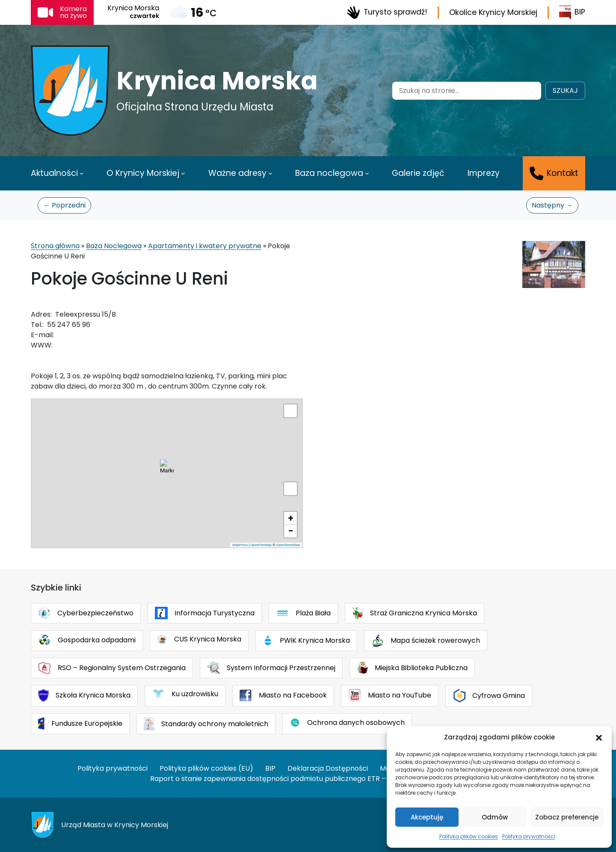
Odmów (495, 817)
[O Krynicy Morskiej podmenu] (183, 173)
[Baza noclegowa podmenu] (367, 173)
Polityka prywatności (529, 836)
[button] (599, 737)
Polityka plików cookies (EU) (206, 768)
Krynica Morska (217, 81)
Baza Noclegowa (114, 246)
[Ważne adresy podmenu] (270, 173)
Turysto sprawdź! (387, 12)
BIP (572, 13)
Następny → (552, 205)
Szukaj (565, 91)
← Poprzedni (64, 205)
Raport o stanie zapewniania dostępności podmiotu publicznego (258, 779)
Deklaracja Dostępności (328, 768)
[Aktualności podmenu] (82, 173)
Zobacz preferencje (567, 817)
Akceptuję (427, 817)
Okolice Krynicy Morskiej (493, 12)
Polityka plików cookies (469, 836)
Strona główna (55, 246)
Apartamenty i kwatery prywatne (205, 246)
